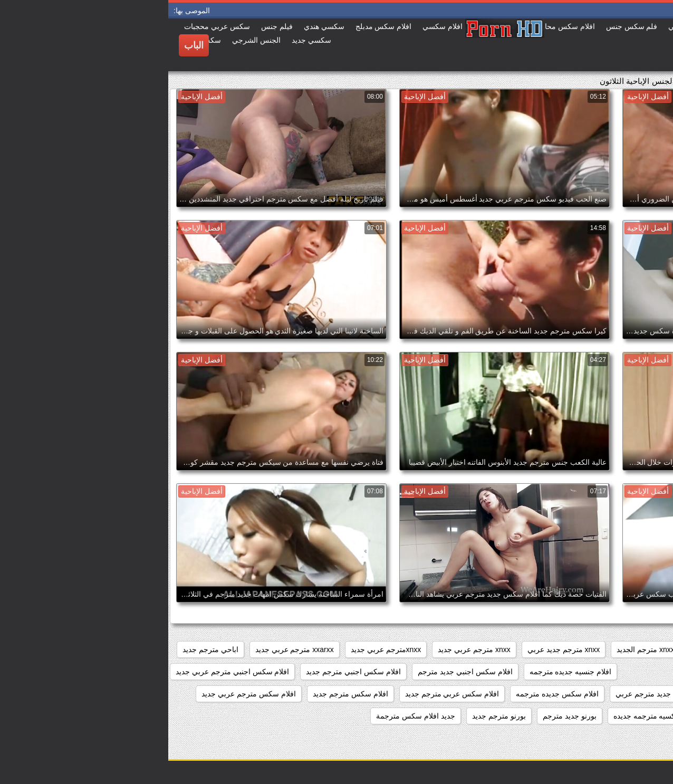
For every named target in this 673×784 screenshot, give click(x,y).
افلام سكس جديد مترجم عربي (494, 694)
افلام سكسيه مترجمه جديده (488, 716)
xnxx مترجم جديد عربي (395, 649)
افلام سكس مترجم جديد (182, 694)
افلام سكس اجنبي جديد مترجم (297, 672)
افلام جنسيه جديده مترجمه (402, 672)
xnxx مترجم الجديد (477, 649)
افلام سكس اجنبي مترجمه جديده (609, 694)
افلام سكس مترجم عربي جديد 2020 (604, 716)
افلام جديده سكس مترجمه (619, 672)
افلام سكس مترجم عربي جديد (80, 694)
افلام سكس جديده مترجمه (389, 694)
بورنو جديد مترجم (401, 716)
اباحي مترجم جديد (42, 649)
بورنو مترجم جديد (331, 716)
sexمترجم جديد (636, 649)
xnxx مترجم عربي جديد (306, 649)
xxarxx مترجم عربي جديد (126, 649)
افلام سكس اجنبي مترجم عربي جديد (64, 672)
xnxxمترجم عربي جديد (218, 649)
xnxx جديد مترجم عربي (559, 649)
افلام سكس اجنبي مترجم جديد (185, 672)
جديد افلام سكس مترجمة (247, 716)
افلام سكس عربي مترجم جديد (284, 694)
